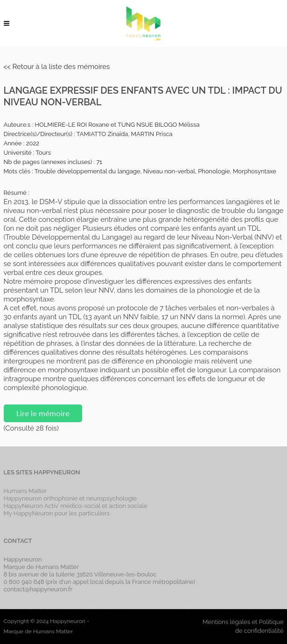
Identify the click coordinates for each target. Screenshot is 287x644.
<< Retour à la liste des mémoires (57, 67)
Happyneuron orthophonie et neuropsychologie (70, 498)
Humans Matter (25, 491)
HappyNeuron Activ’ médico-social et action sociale (76, 506)
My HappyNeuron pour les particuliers (57, 513)
